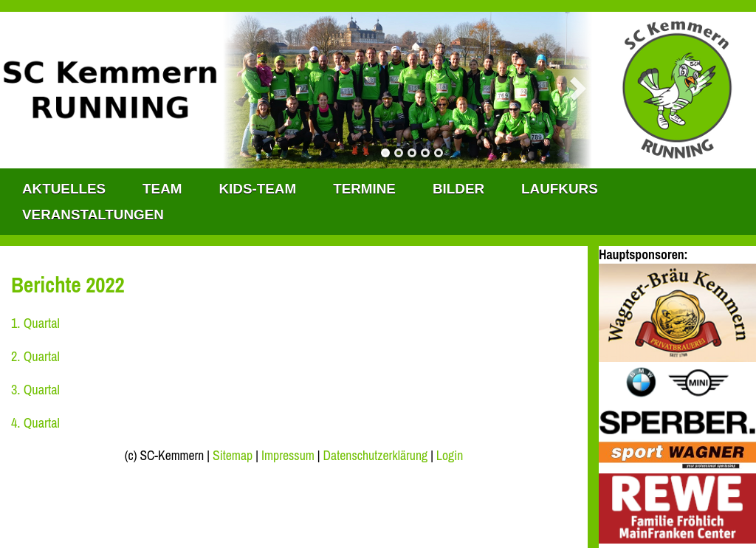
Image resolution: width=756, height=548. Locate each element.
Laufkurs (560, 189)
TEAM (162, 189)
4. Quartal (35, 423)
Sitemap (233, 456)
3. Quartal (35, 390)
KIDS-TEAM (257, 189)
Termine (364, 189)
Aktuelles (64, 189)
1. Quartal (35, 323)
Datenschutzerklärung (376, 456)
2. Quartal (35, 356)
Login (450, 456)
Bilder (458, 189)
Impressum (288, 456)
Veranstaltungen (93, 215)
